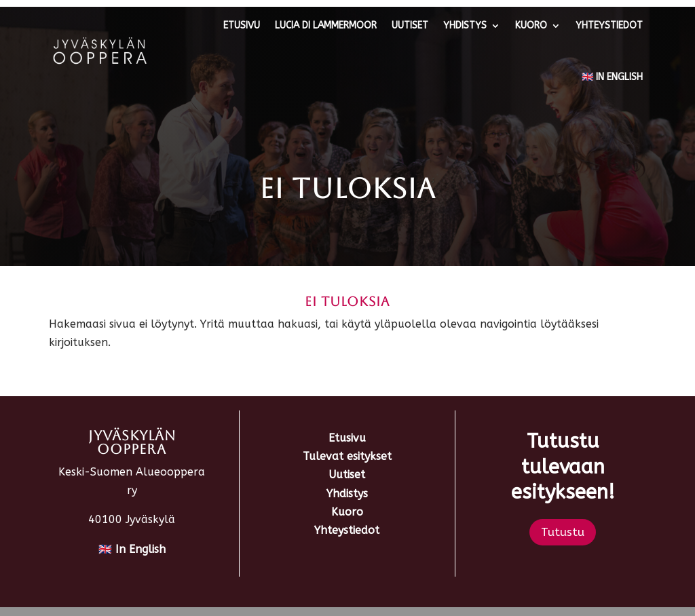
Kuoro (531, 25)
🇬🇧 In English (612, 77)
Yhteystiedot (609, 25)
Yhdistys (465, 25)
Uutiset (410, 25)
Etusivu (242, 25)
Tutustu (563, 532)
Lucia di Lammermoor (326, 25)
